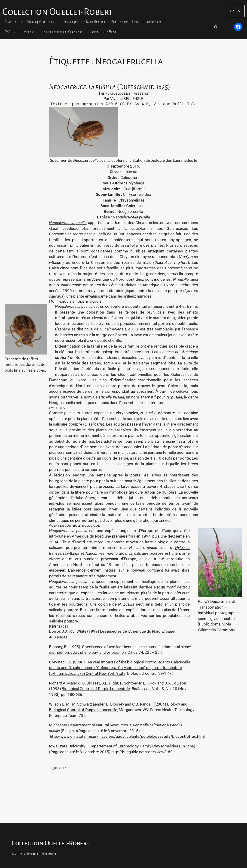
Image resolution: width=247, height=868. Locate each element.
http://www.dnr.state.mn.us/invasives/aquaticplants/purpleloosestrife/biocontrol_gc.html (127, 736)
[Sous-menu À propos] (22, 22)
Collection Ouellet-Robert (58, 12)
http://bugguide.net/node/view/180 (142, 752)
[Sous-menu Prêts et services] (35, 32)
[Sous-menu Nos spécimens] (56, 22)
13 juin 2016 (58, 768)
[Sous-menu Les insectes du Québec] (83, 32)
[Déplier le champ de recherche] (215, 27)
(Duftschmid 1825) (110, 87)
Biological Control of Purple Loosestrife (96, 689)
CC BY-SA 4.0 (134, 104)
